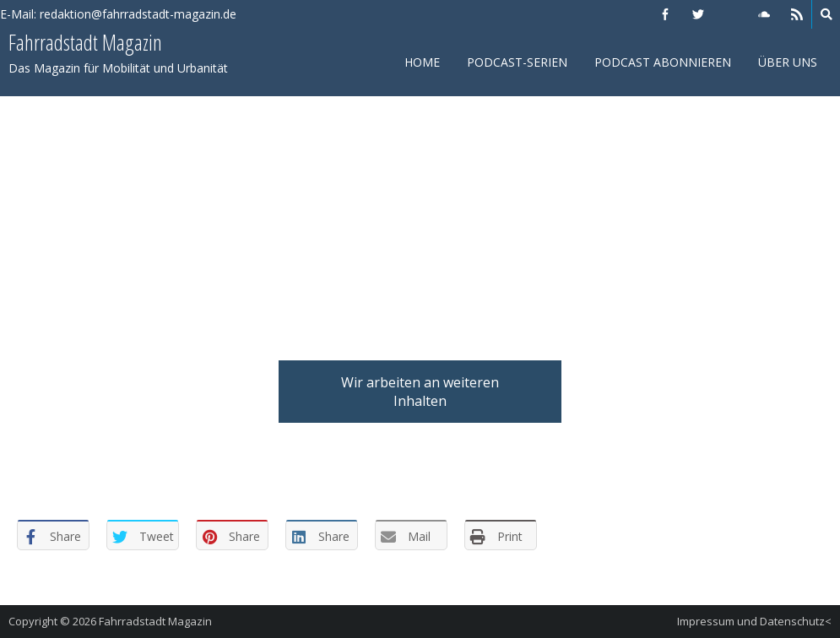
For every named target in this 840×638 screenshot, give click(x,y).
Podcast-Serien (517, 62)
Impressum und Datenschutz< (754, 621)
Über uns (788, 62)
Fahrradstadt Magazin (155, 621)
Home (422, 62)
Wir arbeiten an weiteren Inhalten (420, 392)
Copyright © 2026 (54, 621)
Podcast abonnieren (663, 62)
